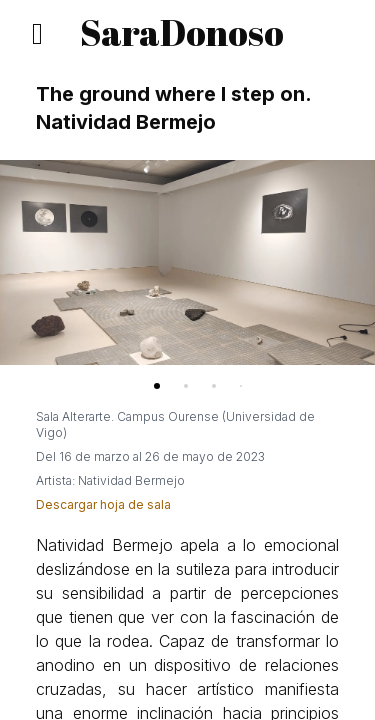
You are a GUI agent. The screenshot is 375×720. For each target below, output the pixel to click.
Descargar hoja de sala (103, 504)
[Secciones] (33, 34)
